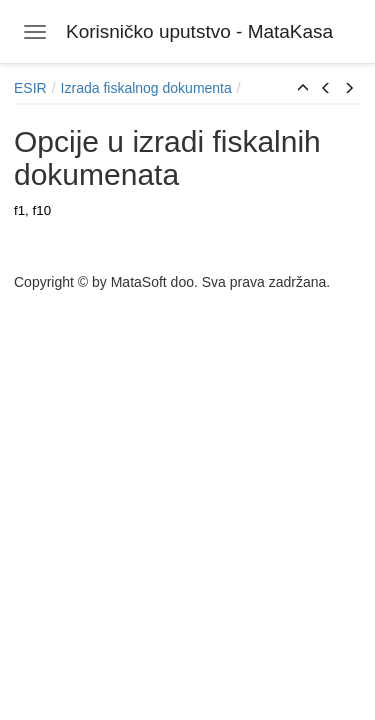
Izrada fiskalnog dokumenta (146, 88)
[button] (303, 89)
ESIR (30, 88)
